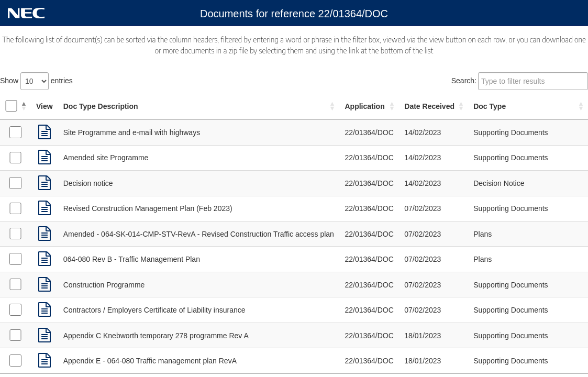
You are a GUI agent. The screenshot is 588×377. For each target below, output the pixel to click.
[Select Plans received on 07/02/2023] (15, 234)
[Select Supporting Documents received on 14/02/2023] (15, 132)
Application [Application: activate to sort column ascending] (364, 106)
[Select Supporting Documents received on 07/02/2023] (15, 208)
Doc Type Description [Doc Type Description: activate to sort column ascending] (101, 106)
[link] (45, 132)
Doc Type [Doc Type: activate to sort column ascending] (490, 106)
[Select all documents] (11, 106)
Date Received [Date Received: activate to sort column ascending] (429, 106)
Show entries (36, 81)
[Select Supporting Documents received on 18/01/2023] (15, 335)
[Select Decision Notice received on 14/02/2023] (15, 183)
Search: (520, 81)
